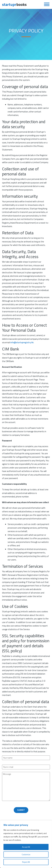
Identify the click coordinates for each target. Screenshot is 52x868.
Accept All (26, 847)
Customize (26, 854)
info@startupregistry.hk (22, 342)
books (14, 4)
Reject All (26, 862)
